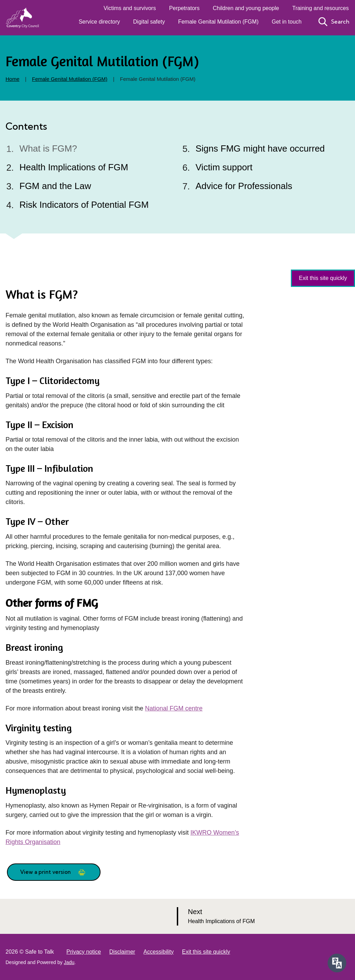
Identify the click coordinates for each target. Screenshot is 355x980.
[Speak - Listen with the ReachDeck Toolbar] (337, 963)
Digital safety (149, 22)
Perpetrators (184, 8)
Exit (323, 278)
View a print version (54, 872)
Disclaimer (122, 952)
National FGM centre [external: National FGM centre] (174, 708)
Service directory (99, 22)
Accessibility (159, 952)
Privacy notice (84, 952)
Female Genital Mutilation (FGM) (218, 22)
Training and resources (321, 8)
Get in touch (287, 22)
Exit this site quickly (206, 952)
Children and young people (246, 8)
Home (12, 79)
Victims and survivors (130, 8)
